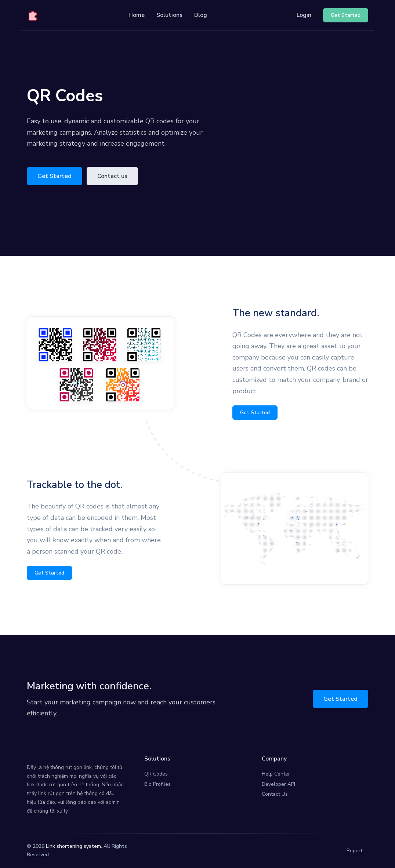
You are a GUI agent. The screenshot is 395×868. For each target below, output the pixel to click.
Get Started (55, 176)
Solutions (169, 15)
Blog (201, 15)
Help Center (276, 774)
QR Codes (156, 774)
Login (304, 15)
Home (137, 15)
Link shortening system (73, 846)
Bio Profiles (157, 784)
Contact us (112, 176)
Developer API (278, 784)
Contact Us (275, 794)
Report (354, 851)
